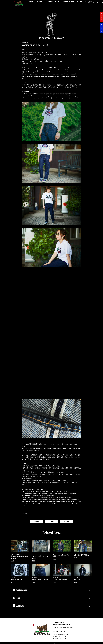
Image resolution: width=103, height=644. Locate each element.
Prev (36, 522)
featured (25, 514)
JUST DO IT (77, 580)
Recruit (80, 1)
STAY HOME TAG (17, 580)
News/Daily (41, 1)
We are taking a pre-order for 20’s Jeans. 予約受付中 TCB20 (42, 557)
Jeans (23, 49)
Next (67, 522)
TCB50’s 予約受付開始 (61, 580)
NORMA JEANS (43, 53)
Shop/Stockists (54, 1)
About (31, 1)
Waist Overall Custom (40, 580)
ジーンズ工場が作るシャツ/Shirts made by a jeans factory (20, 557)
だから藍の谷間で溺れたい (82, 555)
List (52, 522)
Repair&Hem (69, 1)
